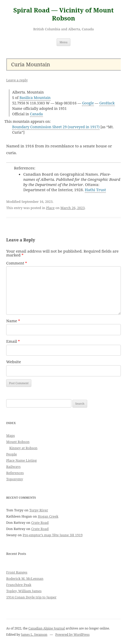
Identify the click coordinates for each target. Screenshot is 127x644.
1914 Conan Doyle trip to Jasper (31, 597)
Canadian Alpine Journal (47, 628)
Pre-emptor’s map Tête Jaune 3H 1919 (53, 535)
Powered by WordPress (72, 635)
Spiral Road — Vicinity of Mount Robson (64, 14)
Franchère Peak (19, 585)
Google (88, 103)
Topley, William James (24, 591)
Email (13, 341)
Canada (36, 114)
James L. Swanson (34, 635)
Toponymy (15, 479)
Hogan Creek (48, 516)
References (15, 473)
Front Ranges (17, 572)
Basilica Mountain (35, 98)
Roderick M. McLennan (25, 578)
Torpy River (39, 510)
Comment (17, 263)
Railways (13, 467)
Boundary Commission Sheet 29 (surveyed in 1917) (56, 127)
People (12, 454)
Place (50, 208)
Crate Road (40, 523)
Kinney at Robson (23, 448)
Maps (10, 435)
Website (14, 362)
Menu (63, 42)
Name (13, 321)
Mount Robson (18, 442)
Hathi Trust (95, 190)
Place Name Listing (21, 460)
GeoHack (107, 103)
